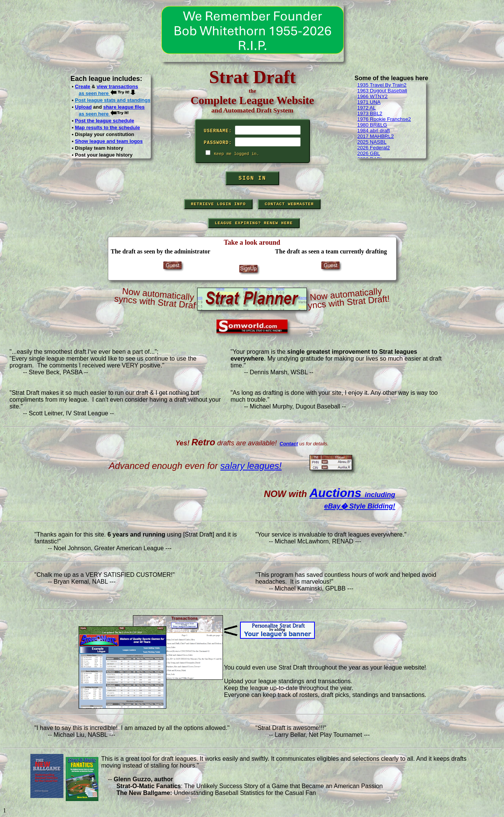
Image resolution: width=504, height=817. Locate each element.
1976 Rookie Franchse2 (384, 119)
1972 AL (367, 108)
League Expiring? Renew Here (254, 223)
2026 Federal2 (374, 148)
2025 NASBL (372, 142)
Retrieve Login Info (218, 204)
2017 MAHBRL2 (376, 136)
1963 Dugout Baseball (382, 91)
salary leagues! (251, 466)
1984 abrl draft (374, 131)
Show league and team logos (109, 141)
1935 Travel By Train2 (382, 85)
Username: (218, 131)
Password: (218, 143)
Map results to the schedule (107, 127)
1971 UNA (369, 102)
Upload (83, 107)
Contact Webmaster (289, 204)
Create (82, 86)
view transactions (117, 86)
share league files (124, 107)
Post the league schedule (104, 121)
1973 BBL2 (370, 113)
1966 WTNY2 (373, 96)
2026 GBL (369, 153)
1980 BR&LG (372, 125)
